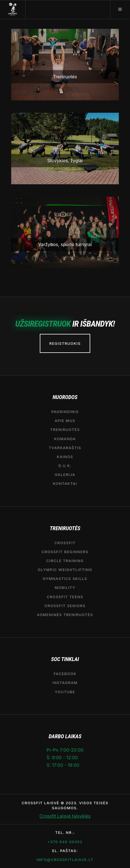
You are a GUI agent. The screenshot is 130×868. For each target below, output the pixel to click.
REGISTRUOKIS (65, 343)
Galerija (65, 475)
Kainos (65, 457)
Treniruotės (65, 430)
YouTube (65, 692)
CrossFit (65, 543)
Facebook (65, 674)
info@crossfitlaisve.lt (65, 860)
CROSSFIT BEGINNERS (65, 552)
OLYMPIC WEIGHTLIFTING (65, 570)
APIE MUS (65, 421)
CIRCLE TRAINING (65, 561)
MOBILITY (65, 588)
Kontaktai (65, 483)
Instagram (65, 683)
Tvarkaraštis (65, 448)
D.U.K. (65, 466)
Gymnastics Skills (65, 579)
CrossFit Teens (65, 597)
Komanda (65, 439)
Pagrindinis (65, 412)
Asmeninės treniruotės (65, 615)
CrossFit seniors (65, 606)
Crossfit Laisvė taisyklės (65, 816)
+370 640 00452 (65, 842)
